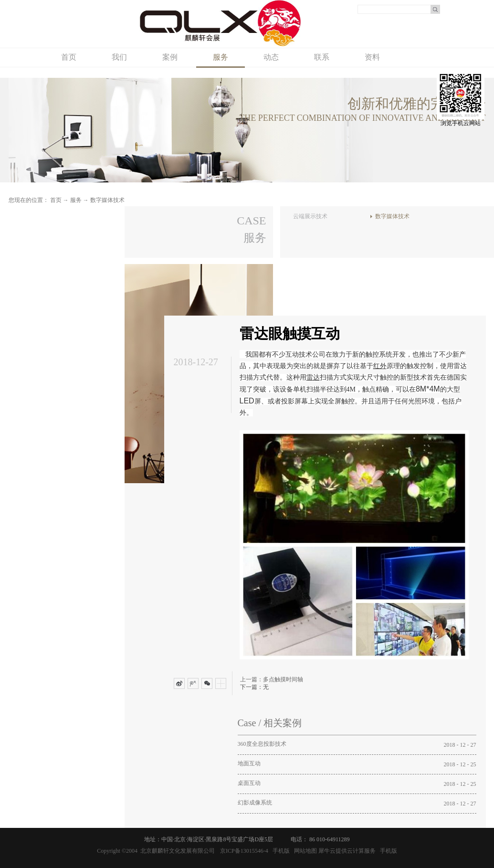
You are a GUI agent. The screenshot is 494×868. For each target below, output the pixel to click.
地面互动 (249, 763)
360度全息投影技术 (262, 744)
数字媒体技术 (107, 200)
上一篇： (272, 679)
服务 (76, 200)
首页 (69, 57)
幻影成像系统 (255, 803)
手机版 (280, 851)
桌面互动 (249, 783)
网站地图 (304, 851)
